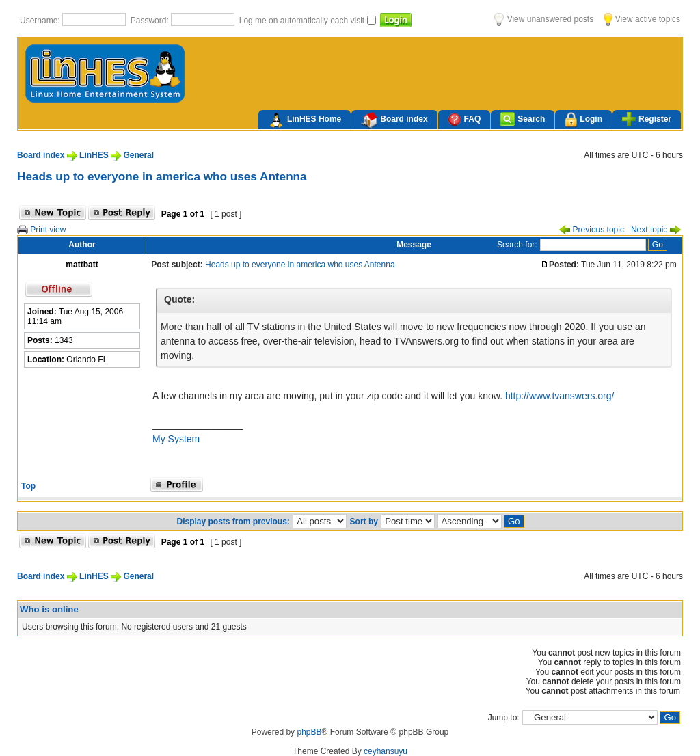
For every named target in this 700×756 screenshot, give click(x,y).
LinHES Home (305, 120)
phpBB (309, 732)
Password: (151, 21)
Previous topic (592, 230)
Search (523, 119)
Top (28, 486)
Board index (394, 120)
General (138, 155)
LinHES (94, 155)
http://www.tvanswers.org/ (560, 396)
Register (647, 119)
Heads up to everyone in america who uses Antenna (162, 176)
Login (583, 120)
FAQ (465, 119)
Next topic (656, 230)
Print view (41, 230)
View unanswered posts (544, 19)
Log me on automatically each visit (303, 21)
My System (176, 439)
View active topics (642, 19)
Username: (41, 21)
